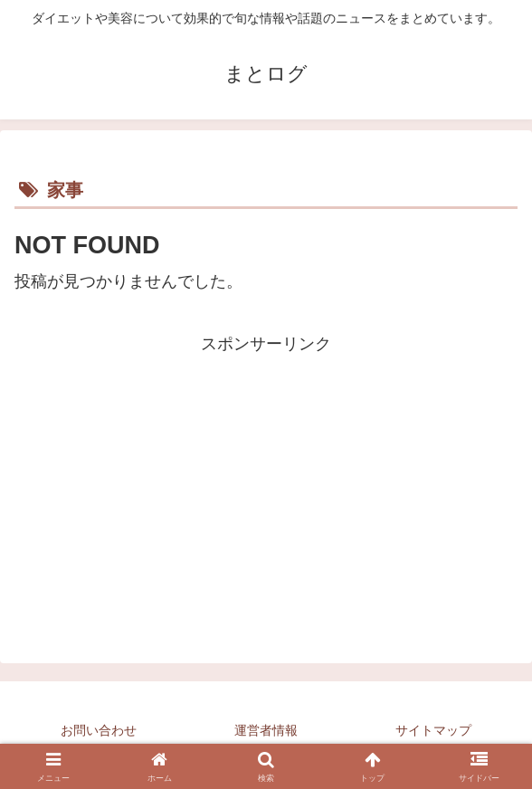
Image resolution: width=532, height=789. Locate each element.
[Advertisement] (266, 485)
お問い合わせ (99, 730)
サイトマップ (433, 730)
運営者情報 (266, 730)
